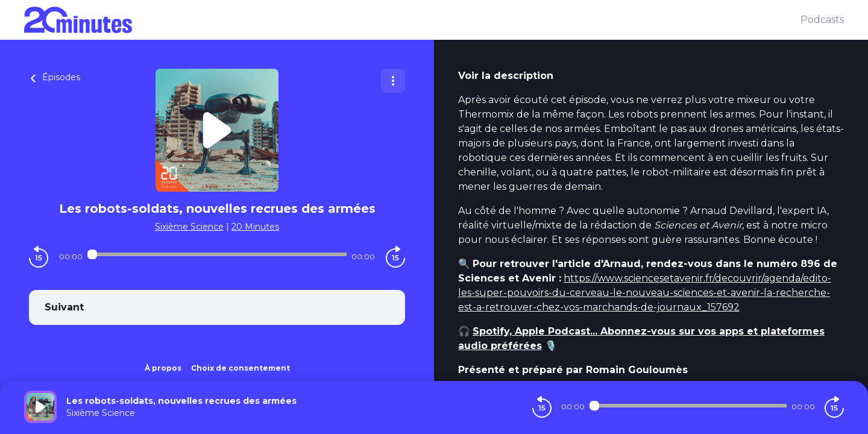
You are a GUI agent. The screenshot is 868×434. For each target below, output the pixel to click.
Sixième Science (189, 227)
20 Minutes (255, 227)
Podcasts (822, 20)
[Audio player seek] (217, 254)
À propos (163, 368)
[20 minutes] (412, 20)
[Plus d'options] (393, 81)
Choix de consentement (241, 368)
